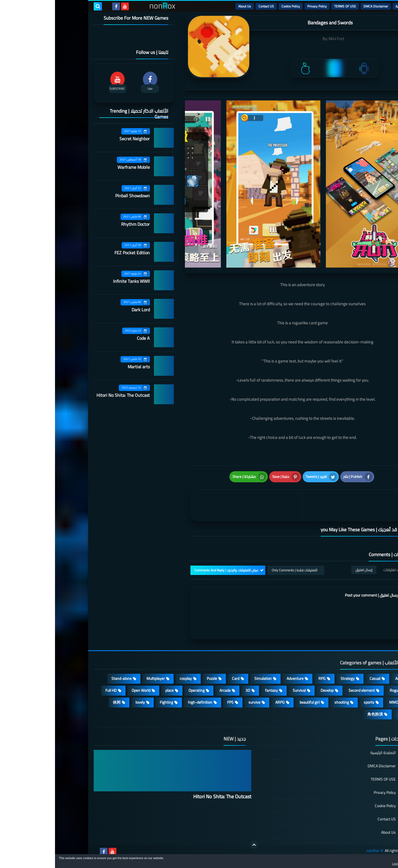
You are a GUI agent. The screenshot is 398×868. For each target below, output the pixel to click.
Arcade (170, 690)
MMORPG (342, 702)
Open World (86, 690)
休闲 (62, 702)
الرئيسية (346, 6)
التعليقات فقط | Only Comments (239, 570)
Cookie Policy (236, 6)
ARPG (225, 702)
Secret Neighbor (80, 139)
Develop (272, 690)
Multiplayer (101, 678)
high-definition (145, 702)
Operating (142, 690)
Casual (320, 678)
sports (314, 702)
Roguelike (343, 690)
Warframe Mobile (79, 167)
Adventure (240, 678)
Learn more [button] (345, 864)
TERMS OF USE (290, 6)
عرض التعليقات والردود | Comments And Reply (171, 570)
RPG (267, 678)
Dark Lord (86, 310)
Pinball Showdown (78, 196)
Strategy (293, 678)
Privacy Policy (262, 6)
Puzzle (157, 678)
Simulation (208, 678)
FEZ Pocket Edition (77, 253)
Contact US (211, 6)
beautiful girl (255, 702)
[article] (193, 505)
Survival (244, 690)
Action (345, 678)
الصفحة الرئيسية (328, 753)
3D (193, 690)
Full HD (56, 690)
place (114, 690)
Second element (307, 690)
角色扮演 (320, 714)
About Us (190, 6)
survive (199, 702)
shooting (287, 702)
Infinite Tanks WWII (76, 281)
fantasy (216, 690)
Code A (88, 338)
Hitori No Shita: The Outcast (68, 395)
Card (181, 678)
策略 (347, 714)
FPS (175, 702)
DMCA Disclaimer (321, 6)
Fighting (111, 702)
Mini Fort (281, 39)
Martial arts (84, 367)
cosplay (131, 678)
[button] (376, 862)
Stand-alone (66, 678)
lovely (85, 702)
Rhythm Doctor (80, 224)
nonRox (318, 851)
